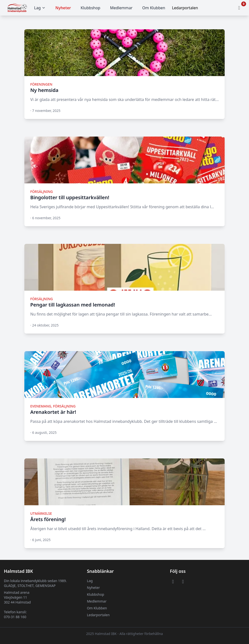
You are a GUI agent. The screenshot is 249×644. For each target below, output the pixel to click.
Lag (40, 8)
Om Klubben (154, 8)
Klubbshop (91, 8)
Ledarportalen (98, 615)
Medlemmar (121, 8)
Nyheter (63, 8)
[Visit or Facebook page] (173, 581)
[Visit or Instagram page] (183, 581)
